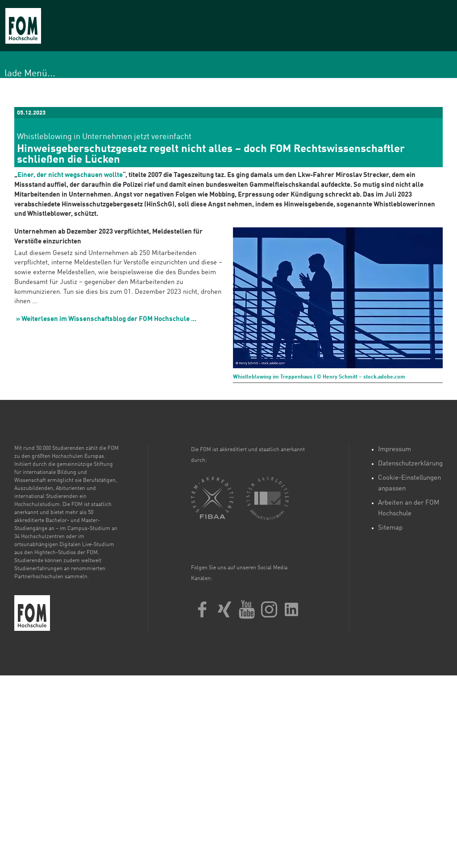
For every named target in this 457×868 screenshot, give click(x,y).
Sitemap (390, 528)
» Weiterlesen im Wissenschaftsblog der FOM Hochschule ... (106, 319)
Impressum (395, 450)
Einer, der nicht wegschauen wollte (70, 175)
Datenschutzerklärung (410, 464)
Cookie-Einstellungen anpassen (409, 483)
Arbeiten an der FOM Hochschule (409, 508)
